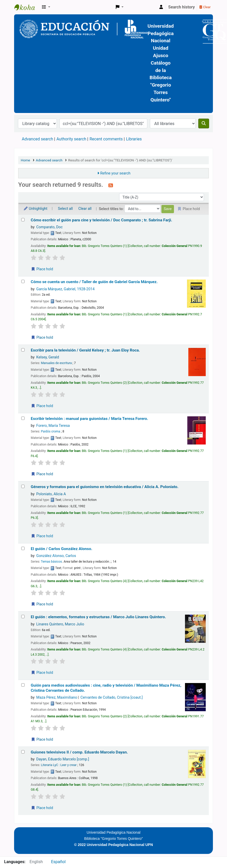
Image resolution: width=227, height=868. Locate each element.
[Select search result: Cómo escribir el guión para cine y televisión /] (23, 220)
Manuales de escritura (56, 363)
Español (58, 862)
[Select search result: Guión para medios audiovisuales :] (23, 685)
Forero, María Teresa (53, 426)
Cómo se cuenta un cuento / (94, 282)
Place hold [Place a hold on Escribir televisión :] (42, 474)
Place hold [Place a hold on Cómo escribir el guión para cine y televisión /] (42, 269)
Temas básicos (51, 562)
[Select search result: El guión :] (23, 617)
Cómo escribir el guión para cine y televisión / (101, 220)
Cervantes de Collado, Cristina (112, 697)
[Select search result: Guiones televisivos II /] (23, 752)
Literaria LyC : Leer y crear (59, 765)
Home (25, 160)
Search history (182, 7)
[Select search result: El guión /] (23, 548)
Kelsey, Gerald (48, 357)
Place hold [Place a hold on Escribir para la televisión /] (42, 406)
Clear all (85, 209)
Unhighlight (35, 209)
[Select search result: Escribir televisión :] (23, 418)
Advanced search (37, 139)
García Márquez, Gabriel (66, 289)
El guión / (61, 549)
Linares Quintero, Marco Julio (60, 624)
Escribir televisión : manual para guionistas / (89, 419)
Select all (65, 209)
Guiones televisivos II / (79, 752)
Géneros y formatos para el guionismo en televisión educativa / (105, 487)
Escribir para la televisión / (85, 350)
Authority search (71, 139)
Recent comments (106, 139)
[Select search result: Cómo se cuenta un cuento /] (23, 281)
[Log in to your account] (161, 7)
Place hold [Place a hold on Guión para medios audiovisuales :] (42, 739)
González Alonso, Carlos (56, 556)
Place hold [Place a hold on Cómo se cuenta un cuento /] (42, 337)
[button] (46, 7)
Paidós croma (51, 431)
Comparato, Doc (50, 227)
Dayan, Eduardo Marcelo (63, 759)
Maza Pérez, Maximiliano (57, 697)
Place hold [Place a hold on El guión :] (42, 673)
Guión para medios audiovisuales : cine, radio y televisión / (106, 688)
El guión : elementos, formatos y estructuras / (98, 617)
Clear (205, 7)
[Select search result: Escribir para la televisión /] (23, 350)
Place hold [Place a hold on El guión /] (42, 604)
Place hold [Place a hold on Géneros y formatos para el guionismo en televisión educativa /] (42, 536)
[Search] (204, 123)
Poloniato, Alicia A (51, 494)
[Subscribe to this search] (111, 185)
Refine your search (115, 173)
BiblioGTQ (27, 7)
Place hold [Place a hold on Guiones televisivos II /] (42, 808)
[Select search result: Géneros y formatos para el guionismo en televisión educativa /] (23, 486)
